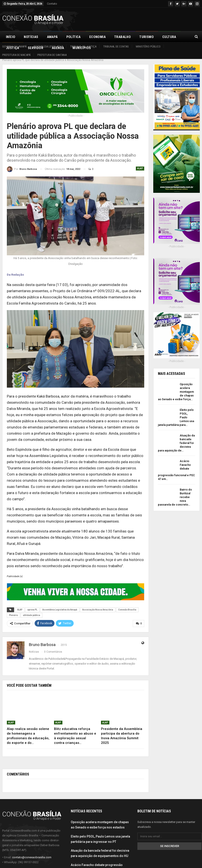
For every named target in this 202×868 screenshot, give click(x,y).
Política (74, 37)
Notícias (31, 37)
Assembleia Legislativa (48, 46)
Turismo (147, 37)
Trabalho (123, 37)
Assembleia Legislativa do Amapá (60, 605)
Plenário (13, 610)
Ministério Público (148, 46)
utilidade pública (32, 610)
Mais (166, 37)
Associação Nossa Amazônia (98, 605)
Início (11, 37)
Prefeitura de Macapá (16, 55)
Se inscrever (170, 841)
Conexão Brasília (127, 605)
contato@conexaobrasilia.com (32, 852)
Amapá (52, 37)
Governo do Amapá (14, 46)
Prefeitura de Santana (52, 55)
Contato (52, 4)
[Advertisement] (148, 19)
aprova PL (32, 605)
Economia (97, 37)
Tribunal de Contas (116, 46)
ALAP (140, 164)
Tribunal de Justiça (83, 46)
